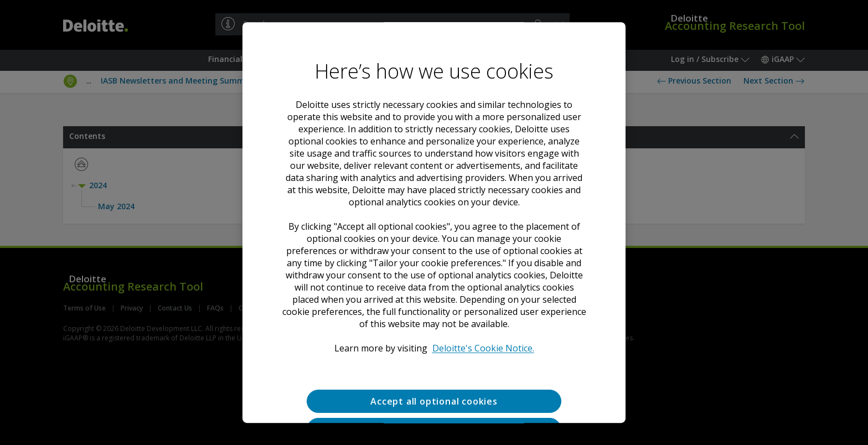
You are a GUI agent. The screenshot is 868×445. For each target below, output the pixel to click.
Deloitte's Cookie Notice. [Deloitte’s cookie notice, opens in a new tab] (483, 348)
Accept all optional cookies (434, 401)
